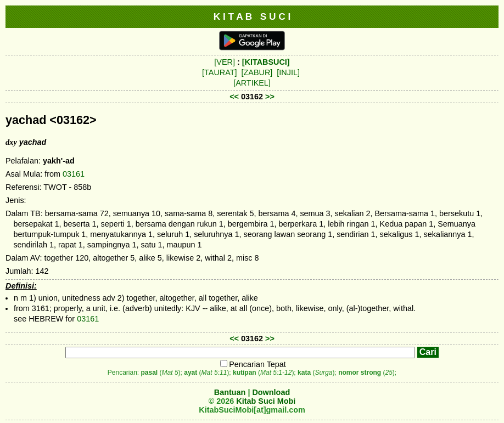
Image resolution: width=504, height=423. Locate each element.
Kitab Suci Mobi (266, 401)
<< (234, 97)
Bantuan (230, 392)
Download (271, 392)
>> (270, 97)
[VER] (225, 62)
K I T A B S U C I (252, 16)
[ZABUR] (257, 72)
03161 (74, 174)
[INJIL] (288, 72)
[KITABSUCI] (266, 62)
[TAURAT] (219, 72)
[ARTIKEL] (252, 83)
